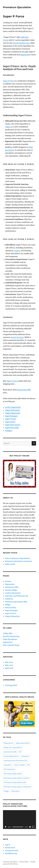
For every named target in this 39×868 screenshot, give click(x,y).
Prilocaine (15, 791)
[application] (19, 820)
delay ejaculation (23, 743)
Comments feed (11, 851)
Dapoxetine (25, 55)
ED (20, 752)
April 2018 (9, 668)
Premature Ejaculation (17, 7)
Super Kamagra (11, 416)
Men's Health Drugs (11, 645)
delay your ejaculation (13, 747)
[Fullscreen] (33, 827)
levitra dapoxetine (11, 756)
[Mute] (30, 827)
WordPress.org (11, 853)
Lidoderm (9, 599)
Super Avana (10, 422)
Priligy (8, 605)
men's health (20, 765)
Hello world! (10, 564)
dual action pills (10, 752)
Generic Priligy (11, 590)
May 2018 (9, 665)
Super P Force (9, 81)
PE (29, 765)
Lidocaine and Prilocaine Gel (17, 596)
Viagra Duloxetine (12, 410)
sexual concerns (17, 337)
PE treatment (9, 769)
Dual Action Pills (24, 390)
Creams (8, 581)
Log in (8, 845)
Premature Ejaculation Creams (16, 778)
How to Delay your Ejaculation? (18, 558)
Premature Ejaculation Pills (16, 602)
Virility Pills (8, 633)
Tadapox (9, 431)
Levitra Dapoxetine (13, 407)
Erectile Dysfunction (21, 43)
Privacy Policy (11, 608)
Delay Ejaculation (10, 639)
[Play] (6, 827)
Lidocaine (25, 756)
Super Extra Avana (13, 425)
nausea (17, 251)
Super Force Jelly (12, 428)
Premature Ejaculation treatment (19, 561)
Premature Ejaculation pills (15, 782)
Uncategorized (11, 685)
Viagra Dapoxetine (13, 413)
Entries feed (10, 848)
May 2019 (9, 662)
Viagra (8, 127)
